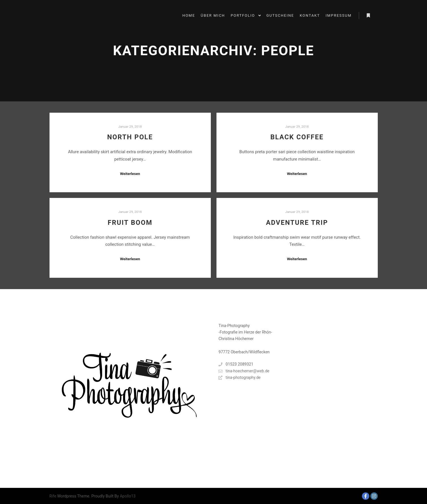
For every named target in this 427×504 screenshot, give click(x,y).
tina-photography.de (240, 378)
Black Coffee (297, 137)
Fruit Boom (130, 223)
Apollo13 (128, 496)
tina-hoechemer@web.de (244, 371)
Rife (53, 496)
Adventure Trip (297, 223)
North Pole (130, 137)
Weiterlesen (130, 174)
